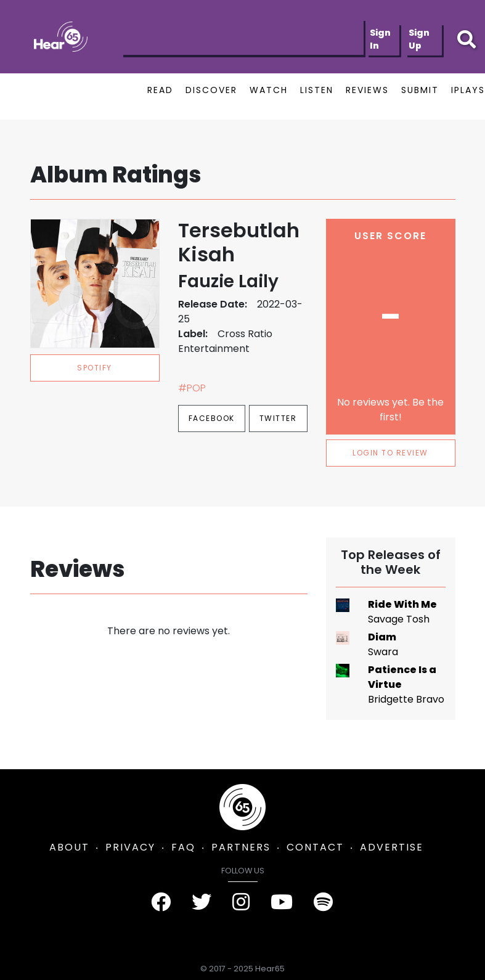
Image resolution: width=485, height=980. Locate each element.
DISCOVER (211, 90)
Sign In (380, 39)
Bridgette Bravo (406, 699)
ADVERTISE (392, 847)
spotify (95, 368)
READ (160, 90)
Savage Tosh (399, 619)
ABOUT (69, 847)
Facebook (212, 418)
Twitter (278, 418)
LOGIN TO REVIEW (390, 453)
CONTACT (315, 847)
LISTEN (317, 90)
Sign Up (419, 39)
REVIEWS (367, 90)
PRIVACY (130, 847)
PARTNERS (241, 847)
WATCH (269, 90)
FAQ (183, 847)
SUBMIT (420, 90)
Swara (383, 652)
